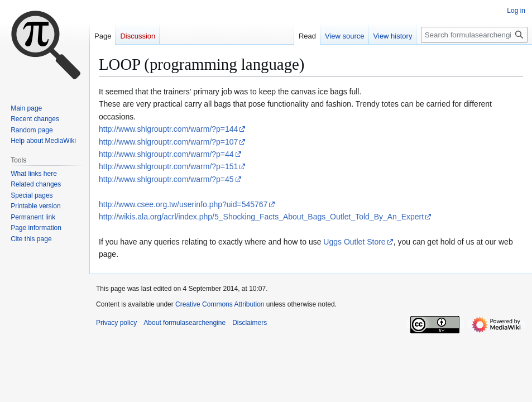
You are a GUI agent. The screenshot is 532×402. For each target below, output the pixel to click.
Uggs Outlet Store (354, 242)
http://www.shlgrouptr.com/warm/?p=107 (168, 142)
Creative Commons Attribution (220, 304)
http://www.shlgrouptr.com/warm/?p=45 (166, 179)
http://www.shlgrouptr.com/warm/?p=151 (168, 166)
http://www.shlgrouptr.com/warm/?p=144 (168, 129)
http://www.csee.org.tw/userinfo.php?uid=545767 (183, 204)
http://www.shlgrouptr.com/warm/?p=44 (166, 154)
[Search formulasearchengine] (474, 35)
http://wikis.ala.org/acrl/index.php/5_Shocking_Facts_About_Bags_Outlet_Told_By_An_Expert (261, 217)
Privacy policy (116, 323)
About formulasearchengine (184, 323)
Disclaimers (250, 323)
